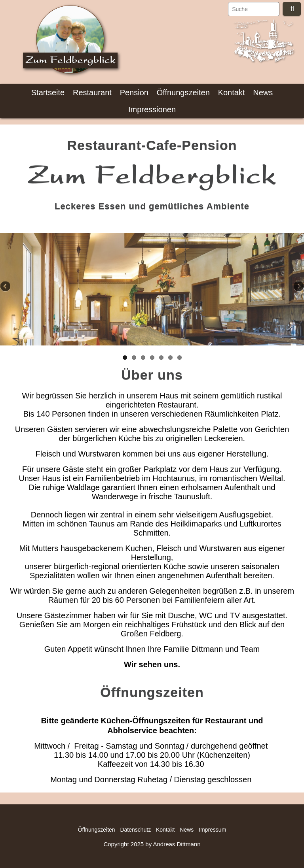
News (263, 92)
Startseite (48, 92)
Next (298, 287)
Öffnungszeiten (183, 92)
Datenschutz (135, 830)
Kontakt (232, 92)
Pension (134, 92)
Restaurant (92, 92)
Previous (6, 287)
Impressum (212, 830)
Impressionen (152, 109)
